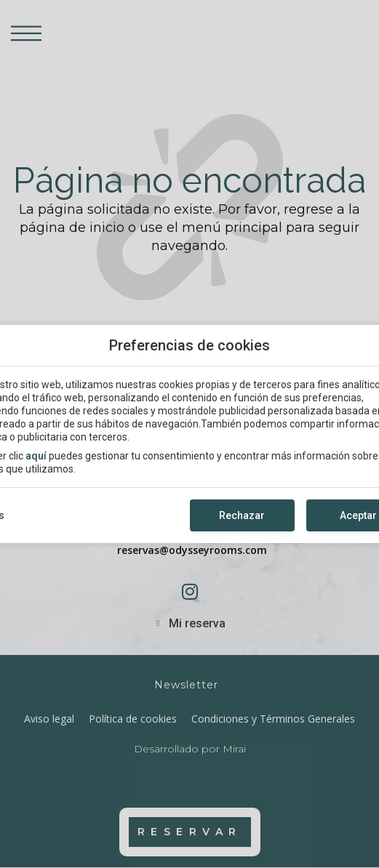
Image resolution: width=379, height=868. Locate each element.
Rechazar (242, 515)
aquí (36, 456)
